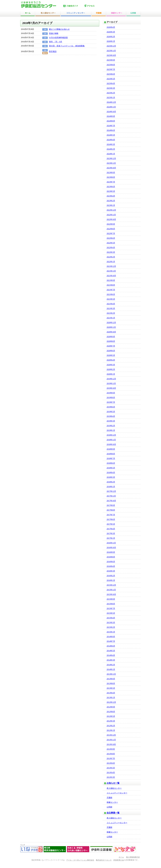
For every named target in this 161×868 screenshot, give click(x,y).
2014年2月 (111, 665)
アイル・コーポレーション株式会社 (80, 860)
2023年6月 (111, 187)
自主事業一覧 (113, 813)
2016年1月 (111, 580)
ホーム (121, 857)
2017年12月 (111, 491)
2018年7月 (111, 459)
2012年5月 (111, 716)
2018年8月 (111, 454)
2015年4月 (111, 618)
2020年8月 (111, 341)
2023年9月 (111, 173)
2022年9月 (111, 224)
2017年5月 (111, 524)
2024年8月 (111, 121)
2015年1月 (111, 632)
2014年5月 (111, 651)
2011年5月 (111, 768)
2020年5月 (111, 355)
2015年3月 (111, 623)
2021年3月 (111, 309)
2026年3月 (111, 32)
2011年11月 (111, 740)
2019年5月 (111, 412)
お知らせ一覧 (113, 783)
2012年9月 (111, 707)
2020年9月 (111, 337)
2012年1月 (111, 730)
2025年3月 (111, 88)
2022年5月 (111, 243)
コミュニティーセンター (117, 793)
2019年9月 (111, 393)
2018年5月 (111, 468)
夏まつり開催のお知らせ (59, 29)
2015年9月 (111, 599)
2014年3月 (111, 660)
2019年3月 (111, 421)
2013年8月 (111, 684)
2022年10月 (111, 219)
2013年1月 (111, 698)
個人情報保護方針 (133, 857)
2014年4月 (111, 655)
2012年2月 (111, 726)
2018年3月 (111, 477)
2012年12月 (111, 702)
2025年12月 (111, 46)
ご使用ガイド (73, 6)
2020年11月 (111, 327)
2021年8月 (111, 285)
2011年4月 (111, 773)
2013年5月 (111, 688)
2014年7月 (111, 641)
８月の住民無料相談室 (58, 38)
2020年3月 (111, 365)
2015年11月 (111, 590)
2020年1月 (111, 374)
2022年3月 (111, 252)
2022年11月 (111, 215)
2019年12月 (111, 379)
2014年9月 (111, 637)
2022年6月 (111, 238)
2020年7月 (111, 346)
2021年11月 (111, 271)
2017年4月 (111, 529)
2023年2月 (111, 201)
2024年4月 (111, 140)
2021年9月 (111, 280)
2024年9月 (111, 116)
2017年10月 (111, 501)
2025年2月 (111, 93)
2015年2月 (111, 627)
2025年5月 (111, 79)
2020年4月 (111, 360)
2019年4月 (111, 416)
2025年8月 (111, 65)
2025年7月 (111, 69)
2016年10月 (111, 548)
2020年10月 (111, 332)
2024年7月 (111, 126)
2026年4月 (111, 27)
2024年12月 (111, 102)
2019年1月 (111, 430)
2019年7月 (111, 402)
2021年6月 (111, 294)
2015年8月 (111, 604)
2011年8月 (111, 754)
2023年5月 (111, 191)
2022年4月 (111, 248)
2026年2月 (111, 37)
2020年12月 (111, 323)
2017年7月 (111, 515)
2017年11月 (111, 496)
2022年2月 (111, 257)
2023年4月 (111, 196)
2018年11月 (111, 440)
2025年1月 (111, 98)
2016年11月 (111, 543)
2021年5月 (111, 299)
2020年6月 (111, 351)
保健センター (112, 802)
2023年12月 (111, 159)
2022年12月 (111, 210)
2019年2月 (111, 426)
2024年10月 (111, 112)
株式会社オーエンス (104, 860)
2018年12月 (111, 435)
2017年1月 (111, 538)
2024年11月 (111, 107)
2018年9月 (111, 449)
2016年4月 (111, 566)
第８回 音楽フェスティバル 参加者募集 (67, 46)
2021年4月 (111, 304)
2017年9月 (111, 505)
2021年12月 (111, 266)
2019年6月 (111, 407)
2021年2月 (111, 313)
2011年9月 (111, 749)
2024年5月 (111, 135)
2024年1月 (111, 154)
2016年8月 (111, 557)
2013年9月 (111, 679)
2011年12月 (111, 735)
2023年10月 (111, 168)
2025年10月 (111, 55)
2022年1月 (111, 262)
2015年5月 (111, 613)
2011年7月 (111, 759)
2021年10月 (111, 276)
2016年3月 (111, 571)
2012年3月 (111, 721)
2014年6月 (111, 646)
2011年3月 (111, 777)
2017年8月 (111, 510)
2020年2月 (111, 369)
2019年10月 (111, 388)
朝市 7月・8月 (56, 42)
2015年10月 (111, 594)
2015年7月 (111, 609)
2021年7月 (111, 290)
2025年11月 (111, 51)
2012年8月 (111, 712)
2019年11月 (111, 384)
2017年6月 (111, 519)
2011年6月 (111, 763)
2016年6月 (111, 562)
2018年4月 (111, 473)
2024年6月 (111, 130)
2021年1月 (111, 318)
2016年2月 (111, 576)
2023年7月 (111, 182)
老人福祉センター (114, 788)
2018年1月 (111, 487)
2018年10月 (111, 444)
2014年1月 (111, 669)
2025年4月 (111, 84)
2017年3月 (111, 534)
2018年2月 (111, 482)
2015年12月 (111, 585)
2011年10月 (111, 744)
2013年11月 (111, 674)
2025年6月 (111, 74)
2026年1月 (111, 41)
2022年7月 (111, 234)
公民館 (109, 807)
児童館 (109, 798)
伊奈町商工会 (119, 860)
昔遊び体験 (54, 33)
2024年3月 (111, 144)
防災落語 (53, 51)
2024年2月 (111, 149)
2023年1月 (111, 205)
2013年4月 (111, 693)
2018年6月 (111, 463)
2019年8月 (111, 398)
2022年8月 (111, 229)
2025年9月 (111, 60)
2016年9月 (111, 552)
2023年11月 (111, 163)
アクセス (95, 6)
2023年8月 (111, 177)
